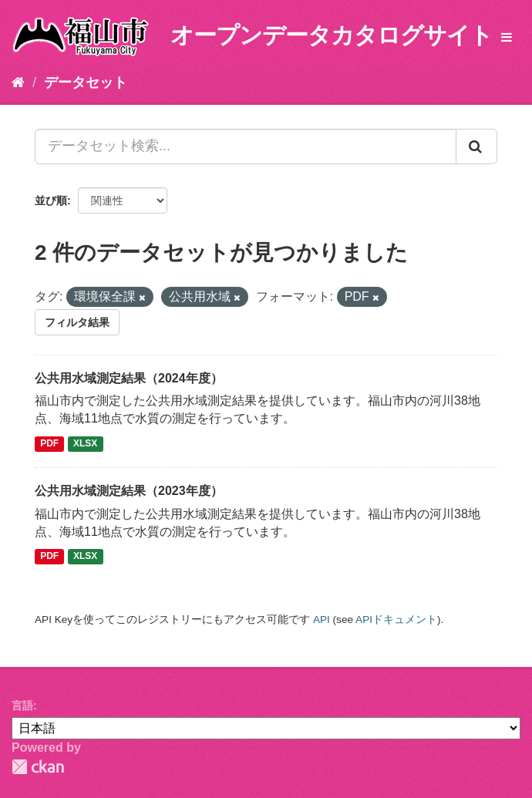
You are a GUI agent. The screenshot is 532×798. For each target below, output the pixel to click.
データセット (86, 82)
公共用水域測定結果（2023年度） (129, 491)
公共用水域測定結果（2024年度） (129, 378)
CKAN (38, 767)
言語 (22, 705)
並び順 (51, 200)
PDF (49, 443)
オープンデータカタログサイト (332, 35)
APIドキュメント (396, 620)
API (322, 620)
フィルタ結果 (77, 322)
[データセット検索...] (246, 146)
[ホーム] (18, 82)
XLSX (85, 443)
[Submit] (476, 146)
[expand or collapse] (507, 38)
